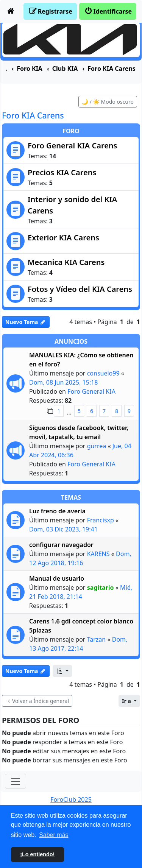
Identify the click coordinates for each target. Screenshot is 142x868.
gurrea (97, 446)
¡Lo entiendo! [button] (37, 854)
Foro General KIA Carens (72, 146)
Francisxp (101, 520)
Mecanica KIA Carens (66, 262)
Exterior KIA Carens (63, 238)
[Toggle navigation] (16, 781)
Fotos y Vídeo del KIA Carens (80, 289)
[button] (62, 671)
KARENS (98, 554)
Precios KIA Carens (62, 172)
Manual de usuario (57, 578)
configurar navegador (61, 545)
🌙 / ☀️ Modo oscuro (108, 102)
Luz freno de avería (57, 511)
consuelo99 (103, 373)
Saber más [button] (54, 835)
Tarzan (97, 639)
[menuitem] (11, 11)
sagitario (101, 587)
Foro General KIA (91, 391)
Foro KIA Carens (33, 115)
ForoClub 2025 (71, 799)
